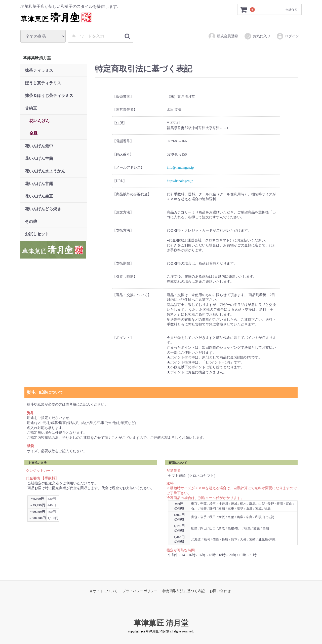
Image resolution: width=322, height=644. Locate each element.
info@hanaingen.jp (180, 168)
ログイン (288, 36)
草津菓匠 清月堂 (161, 623)
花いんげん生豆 (39, 196)
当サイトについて (103, 591)
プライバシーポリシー (140, 591)
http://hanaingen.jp (180, 181)
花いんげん (39, 121)
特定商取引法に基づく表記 (184, 591)
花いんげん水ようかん (45, 171)
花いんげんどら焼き (43, 209)
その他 (31, 221)
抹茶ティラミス (39, 70)
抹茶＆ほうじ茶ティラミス (49, 96)
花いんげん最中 (39, 146)
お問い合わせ (220, 591)
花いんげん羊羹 (39, 158)
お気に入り (257, 36)
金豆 (33, 133)
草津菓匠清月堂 (37, 58)
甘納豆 (31, 108)
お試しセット (37, 234)
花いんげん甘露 (39, 184)
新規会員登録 (223, 36)
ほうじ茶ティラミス (43, 83)
